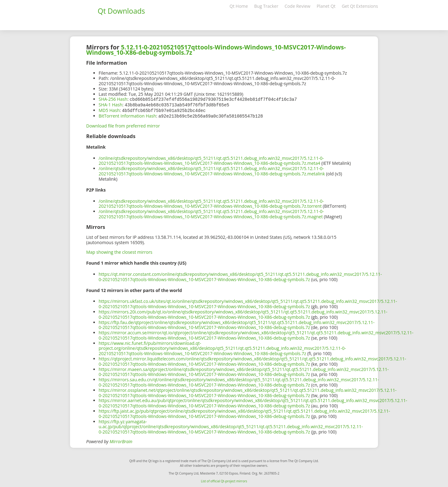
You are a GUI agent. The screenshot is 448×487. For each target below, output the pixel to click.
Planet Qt (326, 6)
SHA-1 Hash (110, 104)
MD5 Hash (109, 110)
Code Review (298, 6)
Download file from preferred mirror (123, 125)
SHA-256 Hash (113, 99)
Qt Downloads (121, 11)
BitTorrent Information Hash (127, 115)
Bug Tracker (266, 6)
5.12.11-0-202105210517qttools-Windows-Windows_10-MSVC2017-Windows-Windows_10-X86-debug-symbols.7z (216, 50)
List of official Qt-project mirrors (224, 480)
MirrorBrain (121, 440)
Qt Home (239, 6)
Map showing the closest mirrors (119, 251)
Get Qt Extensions (360, 6)
